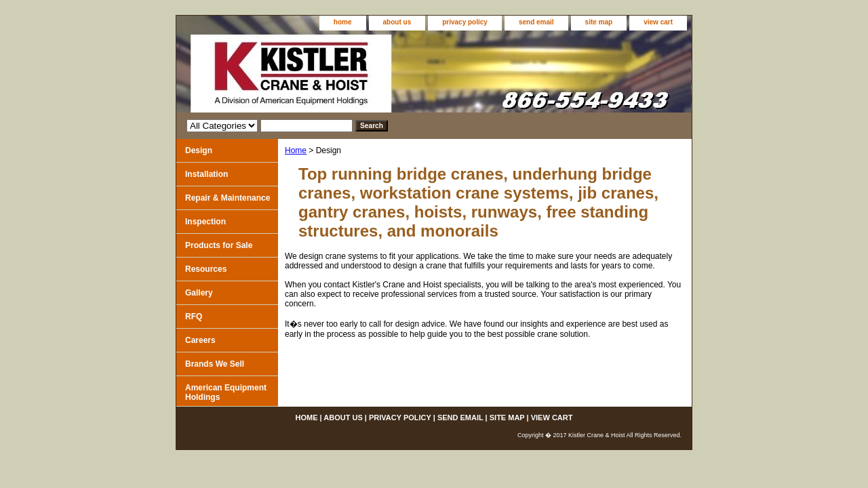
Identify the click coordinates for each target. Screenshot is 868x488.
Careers (200, 340)
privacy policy (465, 22)
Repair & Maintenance (228, 198)
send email (536, 22)
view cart (658, 22)
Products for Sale (219, 245)
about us (397, 22)
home (343, 22)
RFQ (194, 317)
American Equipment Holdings (226, 392)
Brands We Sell (215, 364)
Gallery (199, 293)
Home (296, 150)
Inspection (205, 222)
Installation (206, 174)
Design (199, 150)
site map (599, 22)
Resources (206, 269)
